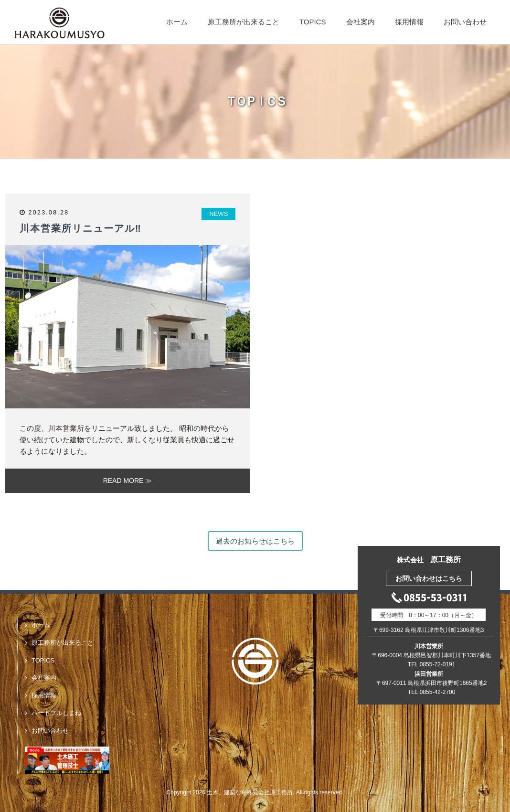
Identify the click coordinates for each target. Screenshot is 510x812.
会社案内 (361, 22)
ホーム (177, 22)
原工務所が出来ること (244, 22)
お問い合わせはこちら (429, 578)
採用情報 (409, 22)
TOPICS (313, 22)
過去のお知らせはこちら (255, 541)
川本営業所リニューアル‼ (81, 228)
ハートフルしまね (56, 713)
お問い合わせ (465, 22)
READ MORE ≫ (128, 481)
